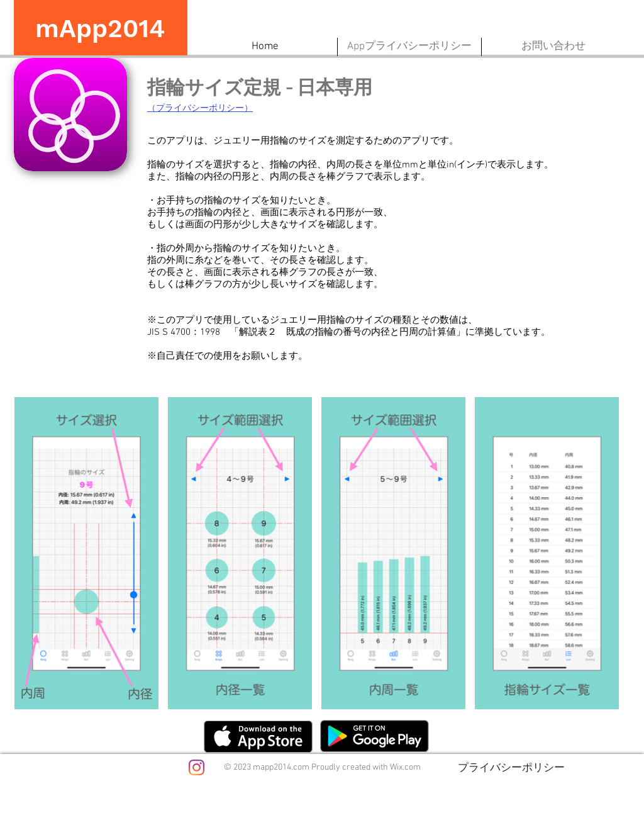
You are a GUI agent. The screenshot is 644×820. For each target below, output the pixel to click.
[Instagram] (197, 767)
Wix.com (405, 767)
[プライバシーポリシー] (511, 767)
